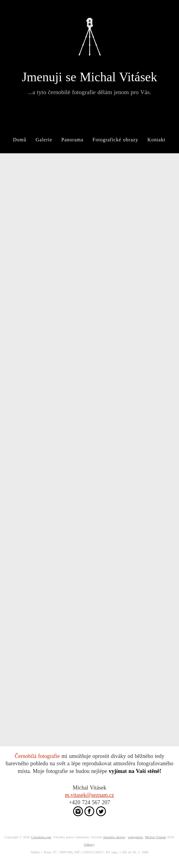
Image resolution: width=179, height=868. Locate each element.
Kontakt (157, 140)
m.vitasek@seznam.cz (89, 795)
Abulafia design (114, 837)
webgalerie (135, 837)
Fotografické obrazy (116, 140)
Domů (20, 140)
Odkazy (89, 844)
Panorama (73, 140)
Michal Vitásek (156, 837)
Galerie (44, 140)
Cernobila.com (41, 837)
